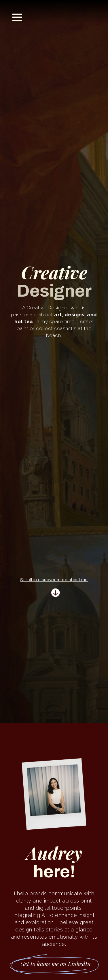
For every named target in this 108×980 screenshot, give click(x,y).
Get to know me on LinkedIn (56, 964)
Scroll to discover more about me (54, 581)
